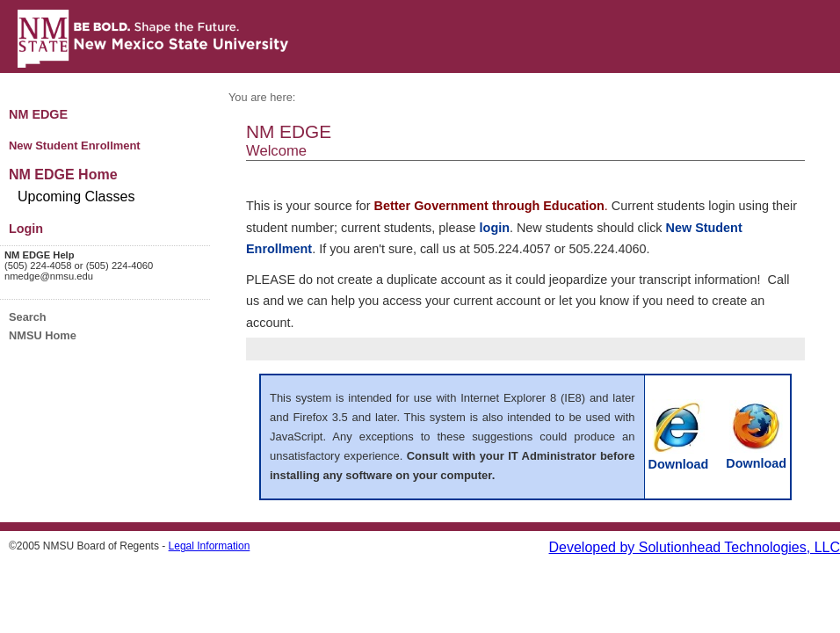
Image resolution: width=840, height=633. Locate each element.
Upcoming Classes (76, 196)
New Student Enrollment (75, 146)
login (495, 228)
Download (679, 457)
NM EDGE (38, 114)
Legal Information (210, 546)
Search (28, 317)
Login (26, 229)
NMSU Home (43, 335)
